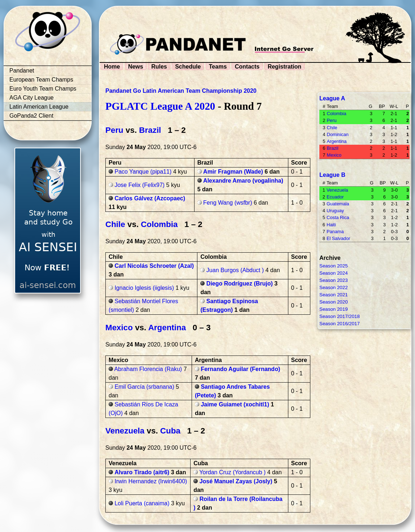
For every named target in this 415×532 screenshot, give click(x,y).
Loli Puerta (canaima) (142, 503)
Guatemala (338, 204)
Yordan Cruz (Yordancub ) (232, 472)
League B (332, 175)
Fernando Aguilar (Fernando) (240, 369)
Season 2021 (334, 295)
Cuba (170, 431)
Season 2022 (334, 287)
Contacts (247, 67)
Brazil (150, 130)
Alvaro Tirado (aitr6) (142, 472)
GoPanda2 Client (31, 116)
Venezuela (125, 431)
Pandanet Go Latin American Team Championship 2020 (181, 91)
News (136, 67)
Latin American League (39, 107)
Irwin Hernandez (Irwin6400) (151, 481)
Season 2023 (334, 280)
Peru (114, 130)
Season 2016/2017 (340, 324)
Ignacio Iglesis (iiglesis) (144, 288)
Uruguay (335, 211)
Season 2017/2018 (340, 316)
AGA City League (32, 98)
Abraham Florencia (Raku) (148, 369)
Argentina (167, 328)
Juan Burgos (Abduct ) (235, 270)
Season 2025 (334, 266)
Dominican (337, 134)
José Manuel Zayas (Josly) (236, 481)
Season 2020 (334, 302)
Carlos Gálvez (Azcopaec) (150, 198)
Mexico (119, 328)
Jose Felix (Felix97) (139, 185)
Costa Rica (338, 217)
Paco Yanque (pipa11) (143, 172)
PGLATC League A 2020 (160, 106)
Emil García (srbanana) (144, 387)
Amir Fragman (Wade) (233, 172)
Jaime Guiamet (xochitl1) (235, 404)
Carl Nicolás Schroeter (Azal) (154, 266)
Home (112, 67)
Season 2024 (334, 273)
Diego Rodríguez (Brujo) (240, 284)
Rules (159, 67)
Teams (218, 67)
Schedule (188, 67)
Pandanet (22, 71)
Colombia (159, 224)
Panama (335, 232)
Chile (115, 224)
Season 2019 (334, 309)
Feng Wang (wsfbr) (228, 203)
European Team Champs (41, 80)
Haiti (331, 225)
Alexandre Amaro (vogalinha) (243, 181)
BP (382, 106)
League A (332, 98)
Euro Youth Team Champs (43, 89)
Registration (285, 67)
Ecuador (335, 197)
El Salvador (338, 238)
